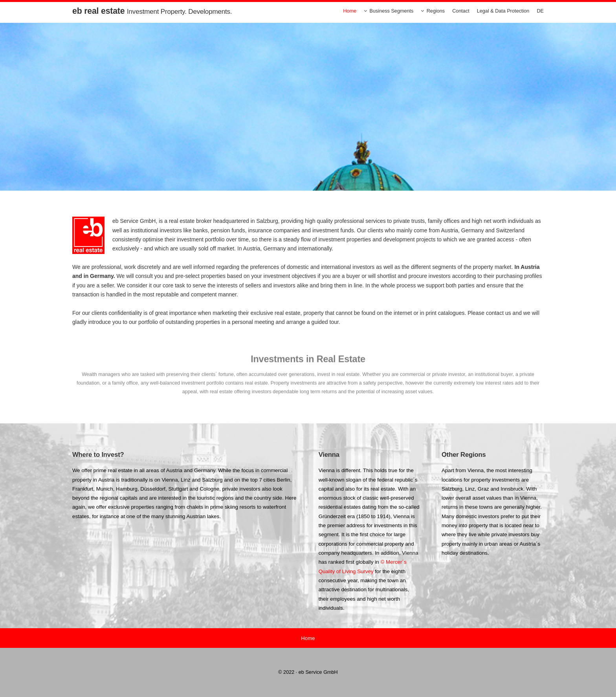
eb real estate (152, 11)
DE (540, 11)
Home (350, 11)
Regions (436, 11)
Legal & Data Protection (503, 11)
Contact (461, 11)
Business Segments (392, 11)
